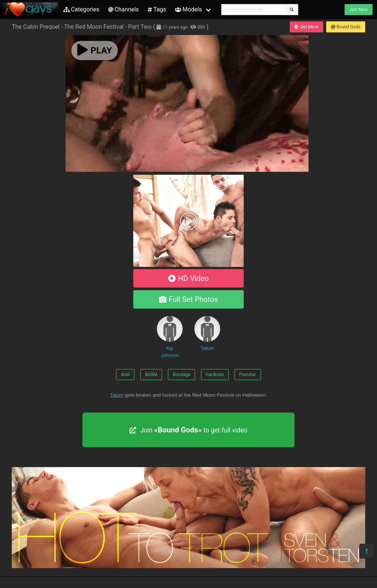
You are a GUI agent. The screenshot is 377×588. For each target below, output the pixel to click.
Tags (157, 9)
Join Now (359, 10)
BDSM (151, 375)
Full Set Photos (188, 299)
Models (188, 9)
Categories (81, 9)
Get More (306, 27)
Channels (124, 9)
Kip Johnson (170, 337)
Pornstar (248, 375)
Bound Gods (346, 27)
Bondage (181, 375)
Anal (125, 375)
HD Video (188, 278)
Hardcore (215, 375)
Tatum (207, 333)
